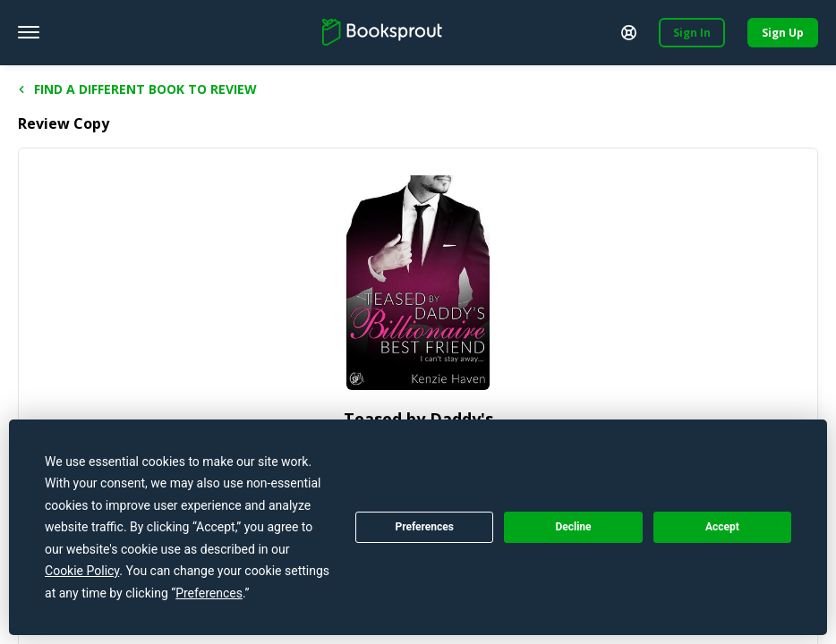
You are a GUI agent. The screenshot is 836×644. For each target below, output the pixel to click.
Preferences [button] (209, 593)
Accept (722, 527)
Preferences (424, 527)
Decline (573, 527)
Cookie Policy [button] (82, 571)
